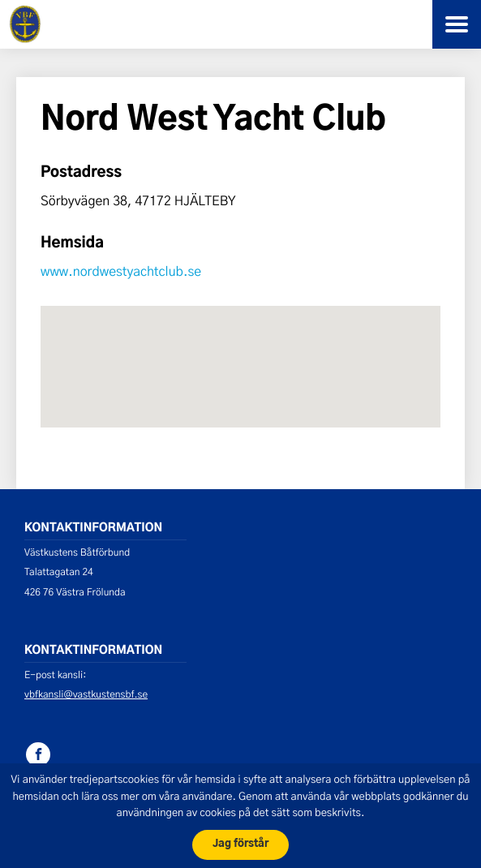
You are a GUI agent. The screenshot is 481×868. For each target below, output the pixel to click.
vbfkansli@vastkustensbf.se (86, 694)
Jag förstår (240, 844)
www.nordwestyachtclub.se (121, 271)
